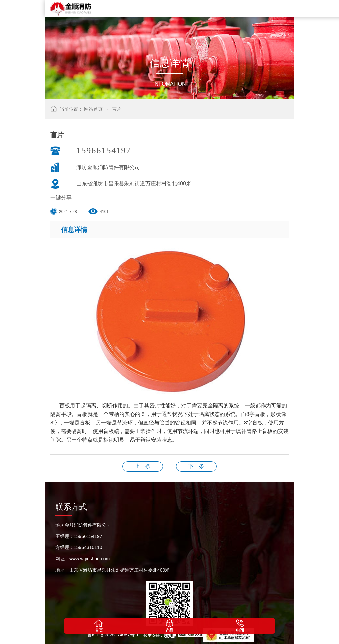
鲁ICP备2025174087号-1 (114, 635)
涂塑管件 (196, 466)
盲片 (117, 109)
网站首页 (93, 109)
